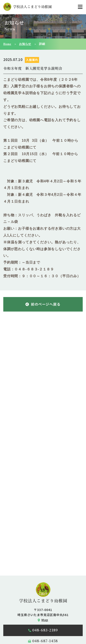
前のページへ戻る (43, 304)
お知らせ (25, 44)
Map (43, 620)
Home (7, 44)
